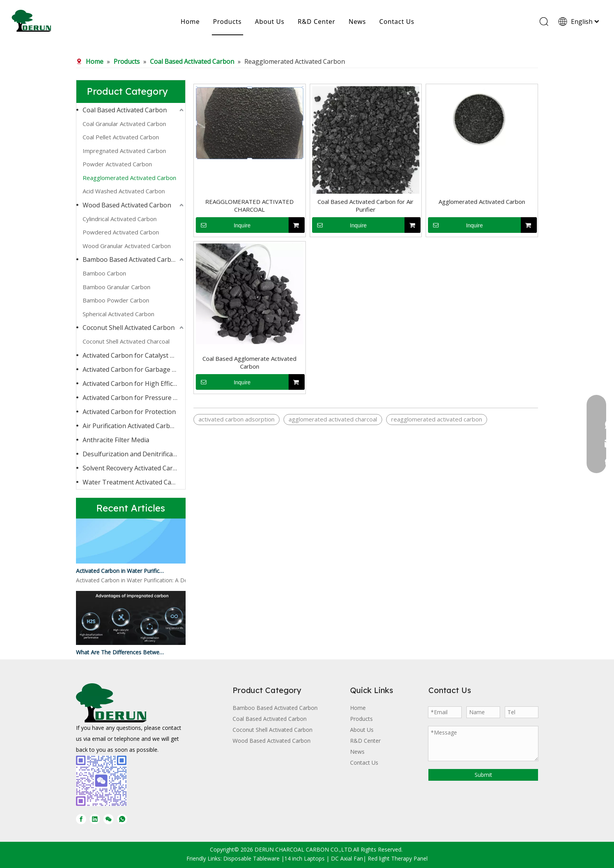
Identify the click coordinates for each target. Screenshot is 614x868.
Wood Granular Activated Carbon (127, 246)
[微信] (108, 819)
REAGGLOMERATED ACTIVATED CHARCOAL (249, 205)
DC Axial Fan (347, 858)
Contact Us (397, 22)
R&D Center (316, 22)
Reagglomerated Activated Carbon (129, 178)
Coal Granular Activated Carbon (124, 124)
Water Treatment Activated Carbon (134, 482)
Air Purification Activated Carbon (130, 426)
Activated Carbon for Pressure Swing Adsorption (134, 398)
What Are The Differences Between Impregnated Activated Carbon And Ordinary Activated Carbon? (120, 654)
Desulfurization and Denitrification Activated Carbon (134, 454)
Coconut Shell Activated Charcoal (126, 341)
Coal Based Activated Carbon (125, 110)
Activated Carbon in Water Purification (120, 572)
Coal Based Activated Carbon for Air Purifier (366, 205)
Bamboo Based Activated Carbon (131, 259)
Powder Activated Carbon (117, 164)
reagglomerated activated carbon (437, 419)
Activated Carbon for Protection (129, 412)
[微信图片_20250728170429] (101, 781)
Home (190, 22)
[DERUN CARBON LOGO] (111, 703)
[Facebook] (81, 819)
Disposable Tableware (251, 858)
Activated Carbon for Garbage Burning (134, 369)
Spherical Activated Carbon (118, 314)
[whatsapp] (122, 819)
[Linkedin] (95, 819)
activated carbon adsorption (237, 419)
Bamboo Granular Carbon (116, 287)
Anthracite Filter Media (116, 440)
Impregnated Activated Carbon (124, 151)
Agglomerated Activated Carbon (482, 202)
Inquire (223, 225)
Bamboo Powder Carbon (116, 300)
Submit (483, 775)
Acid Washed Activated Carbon (124, 191)
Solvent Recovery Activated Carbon (134, 468)
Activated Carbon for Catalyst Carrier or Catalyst (134, 355)
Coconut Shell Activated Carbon (129, 328)
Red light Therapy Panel (398, 858)
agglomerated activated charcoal (333, 419)
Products (227, 22)
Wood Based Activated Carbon (127, 205)
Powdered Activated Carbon (121, 232)
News (357, 22)
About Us (270, 22)
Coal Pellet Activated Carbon (121, 137)
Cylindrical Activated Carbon (120, 219)
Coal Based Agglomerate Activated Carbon (249, 362)
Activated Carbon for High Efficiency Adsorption (134, 384)
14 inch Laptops (304, 858)
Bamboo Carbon (104, 273)
